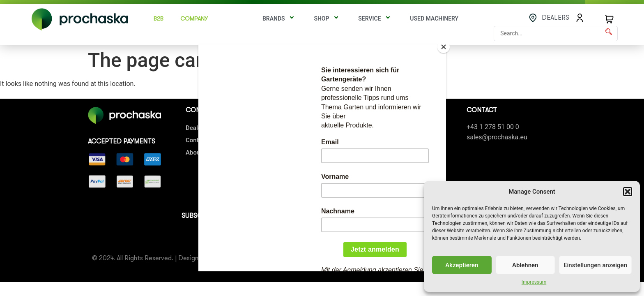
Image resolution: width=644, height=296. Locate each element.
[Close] (444, 46)
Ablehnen (525, 265)
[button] (628, 192)
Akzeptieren (462, 265)
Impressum (534, 282)
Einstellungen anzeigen (595, 265)
